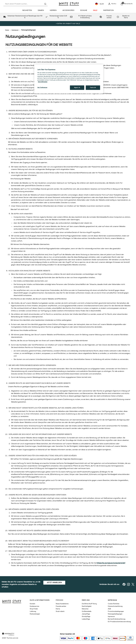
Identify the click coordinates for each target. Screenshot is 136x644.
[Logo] (69, 4)
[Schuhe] (84, 10)
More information (43, 82)
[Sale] (95, 10)
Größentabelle (87, 611)
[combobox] (25, 4)
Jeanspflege (86, 614)
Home (7, 30)
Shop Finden (34, 609)
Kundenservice (34, 606)
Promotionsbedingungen (116, 611)
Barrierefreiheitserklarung (117, 619)
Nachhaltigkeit (87, 606)
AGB (109, 609)
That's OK (93, 88)
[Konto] (112, 4)
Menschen (85, 609)
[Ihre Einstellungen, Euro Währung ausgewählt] (100, 4)
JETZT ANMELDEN (54, 583)
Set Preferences (42, 87)
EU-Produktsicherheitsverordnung (119, 622)
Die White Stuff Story (89, 604)
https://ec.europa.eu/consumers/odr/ (111, 563)
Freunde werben (61, 606)
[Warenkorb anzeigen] (127, 4)
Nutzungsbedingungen (115, 614)
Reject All (77, 88)
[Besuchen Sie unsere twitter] (133, 584)
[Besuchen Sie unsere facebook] (124, 584)
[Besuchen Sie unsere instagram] (128, 584)
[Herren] (53, 10)
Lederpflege (86, 619)
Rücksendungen (35, 614)
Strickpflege (86, 617)
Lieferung (33, 611)
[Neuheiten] (27, 10)
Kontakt (32, 604)
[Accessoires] (68, 10)
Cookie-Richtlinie (114, 604)
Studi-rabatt (60, 611)
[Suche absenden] (45, 4)
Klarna (58, 609)
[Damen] (41, 10)
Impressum (15, 30)
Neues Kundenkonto (62, 604)
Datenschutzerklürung (115, 606)
